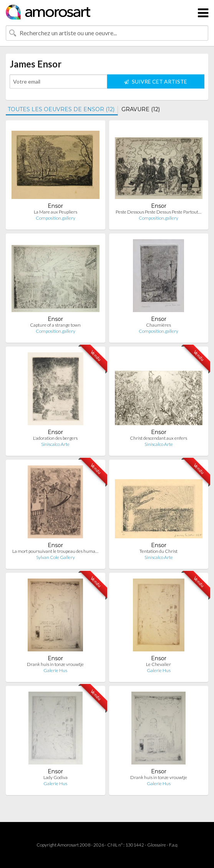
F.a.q (173, 845)
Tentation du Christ (158, 551)
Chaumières (158, 325)
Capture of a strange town (55, 325)
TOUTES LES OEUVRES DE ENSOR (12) (61, 109)
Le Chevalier (158, 664)
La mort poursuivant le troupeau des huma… (55, 551)
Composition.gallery (56, 218)
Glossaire (157, 845)
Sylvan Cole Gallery (56, 557)
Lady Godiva (56, 777)
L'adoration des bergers (55, 438)
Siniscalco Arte (55, 444)
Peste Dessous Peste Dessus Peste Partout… (158, 212)
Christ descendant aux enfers (158, 438)
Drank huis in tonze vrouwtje (55, 664)
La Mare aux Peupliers (56, 212)
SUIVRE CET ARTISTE (156, 81)
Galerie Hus (55, 670)
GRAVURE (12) (141, 109)
